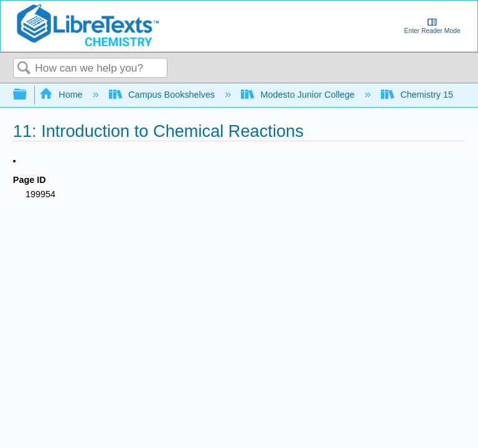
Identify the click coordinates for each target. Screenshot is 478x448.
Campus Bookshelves (163, 95)
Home (62, 95)
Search (24, 69)
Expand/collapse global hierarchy (28, 95)
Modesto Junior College (299, 95)
